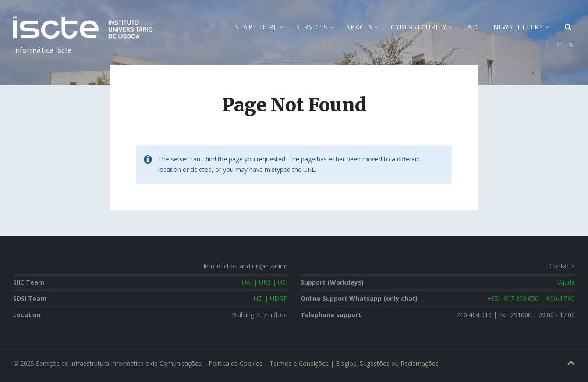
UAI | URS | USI (265, 282)
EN (572, 45)
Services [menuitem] (312, 27)
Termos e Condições (299, 363)
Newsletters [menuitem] (518, 27)
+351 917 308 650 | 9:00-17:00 (531, 298)
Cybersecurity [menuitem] (419, 27)
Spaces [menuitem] (360, 27)
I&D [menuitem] (471, 27)
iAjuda (566, 282)
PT (560, 45)
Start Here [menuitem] (257, 27)
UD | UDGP (271, 298)
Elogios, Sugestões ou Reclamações (387, 363)
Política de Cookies (236, 363)
